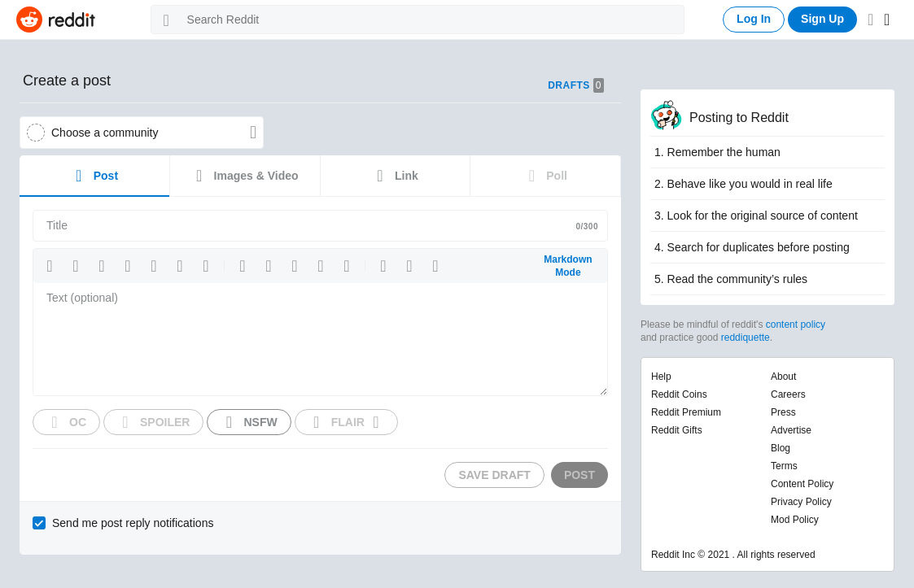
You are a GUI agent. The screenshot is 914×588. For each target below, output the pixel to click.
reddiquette (746, 338)
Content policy (802, 484)
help (661, 377)
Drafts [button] (576, 85)
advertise (791, 430)
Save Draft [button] (494, 475)
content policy (796, 324)
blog (781, 448)
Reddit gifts (677, 430)
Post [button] (579, 475)
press (783, 412)
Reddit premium (686, 412)
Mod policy (795, 520)
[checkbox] (125, 523)
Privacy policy (801, 502)
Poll (545, 176)
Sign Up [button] (822, 19)
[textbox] (320, 339)
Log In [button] (754, 19)
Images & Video (245, 176)
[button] (50, 266)
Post (94, 176)
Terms (784, 466)
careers (788, 394)
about (783, 377)
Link (395, 176)
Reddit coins (679, 394)
